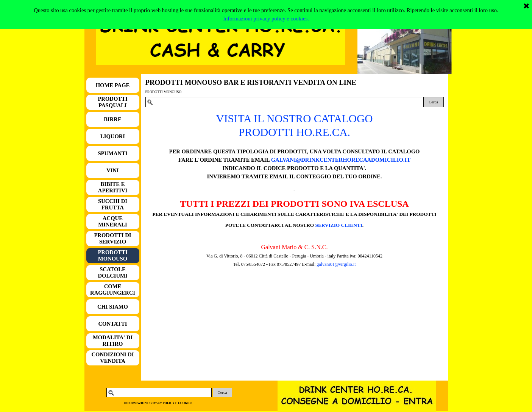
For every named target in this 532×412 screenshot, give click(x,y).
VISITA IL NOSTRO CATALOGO (295, 119)
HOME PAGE (113, 85)
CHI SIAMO (113, 307)
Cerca (433, 102)
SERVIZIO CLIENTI (339, 225)
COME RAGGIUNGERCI (113, 289)
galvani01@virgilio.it (336, 264)
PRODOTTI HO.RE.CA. (294, 132)
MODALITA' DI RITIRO (113, 341)
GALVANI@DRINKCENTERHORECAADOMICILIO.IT (341, 160)
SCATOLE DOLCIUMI (112, 272)
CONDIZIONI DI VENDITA (113, 358)
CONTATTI (112, 324)
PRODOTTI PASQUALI (112, 102)
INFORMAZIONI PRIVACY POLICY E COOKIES (158, 403)
